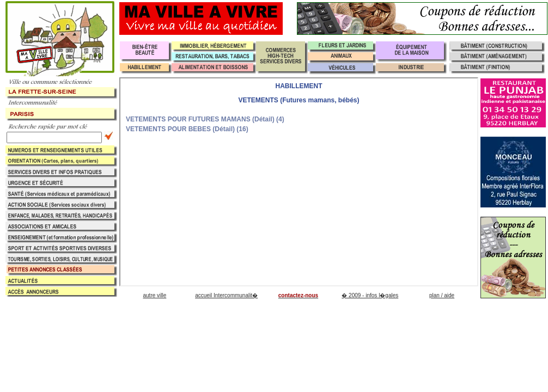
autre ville (154, 295)
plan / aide (442, 295)
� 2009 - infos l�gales (370, 295)
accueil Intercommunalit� (226, 295)
